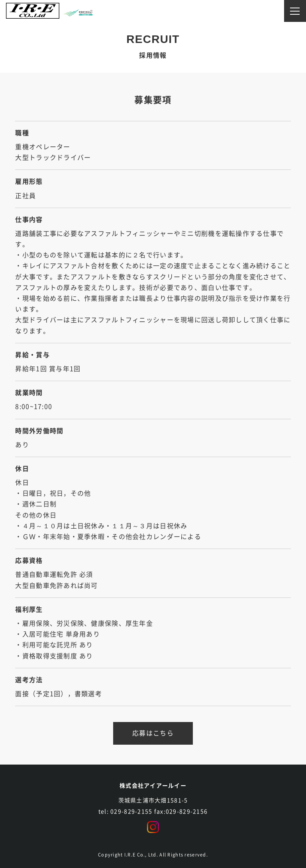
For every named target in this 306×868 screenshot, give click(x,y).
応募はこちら (153, 733)
